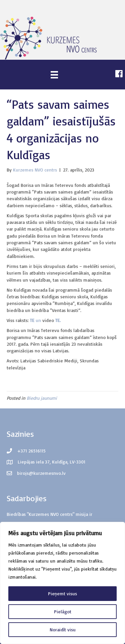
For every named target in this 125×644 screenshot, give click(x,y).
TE (33, 320)
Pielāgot (63, 611)
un (39, 320)
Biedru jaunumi (42, 398)
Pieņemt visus (62, 593)
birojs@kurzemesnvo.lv (41, 473)
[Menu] (54, 75)
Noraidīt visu (63, 629)
